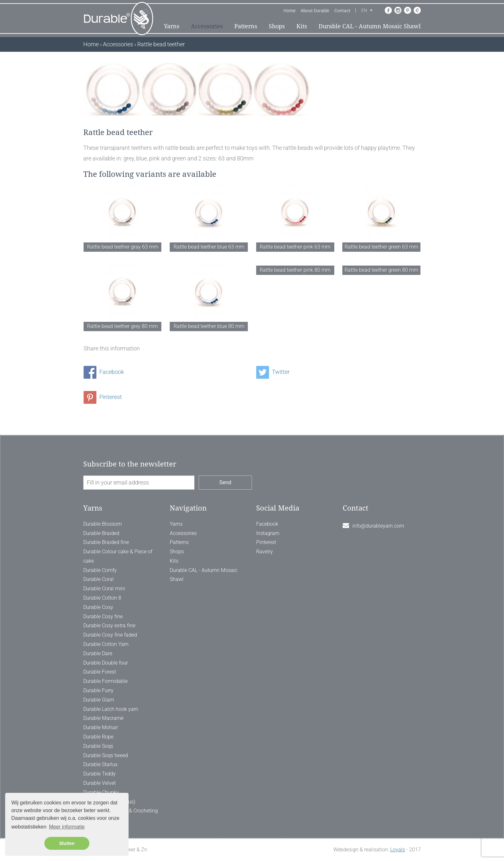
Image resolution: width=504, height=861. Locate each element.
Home (289, 11)
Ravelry (265, 552)
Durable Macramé (103, 718)
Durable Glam (99, 700)
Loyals (398, 850)
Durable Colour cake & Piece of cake (118, 556)
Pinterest (103, 397)
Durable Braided (101, 533)
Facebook (104, 372)
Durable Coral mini (104, 589)
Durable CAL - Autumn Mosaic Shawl (370, 26)
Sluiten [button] (67, 843)
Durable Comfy (100, 570)
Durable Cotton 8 (102, 598)
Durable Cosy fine (103, 616)
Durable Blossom (103, 524)
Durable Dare (98, 653)
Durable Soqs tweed (106, 755)
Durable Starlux (100, 764)
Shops (277, 26)
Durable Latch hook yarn (111, 709)
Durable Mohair (101, 727)
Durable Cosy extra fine (109, 625)
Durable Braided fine (106, 542)
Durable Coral (99, 579)
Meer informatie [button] (67, 827)
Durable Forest (100, 672)
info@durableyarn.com (378, 526)
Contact (342, 11)
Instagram (268, 533)
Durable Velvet (99, 783)
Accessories (207, 26)
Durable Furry (98, 690)
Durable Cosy (98, 607)
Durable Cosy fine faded (110, 635)
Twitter (273, 372)
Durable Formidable (105, 681)
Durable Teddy (99, 774)
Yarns (172, 26)
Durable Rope (98, 737)
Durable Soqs (98, 746)
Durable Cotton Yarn (106, 644)
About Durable (315, 11)
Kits (302, 26)
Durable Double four (106, 663)
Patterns (246, 26)
